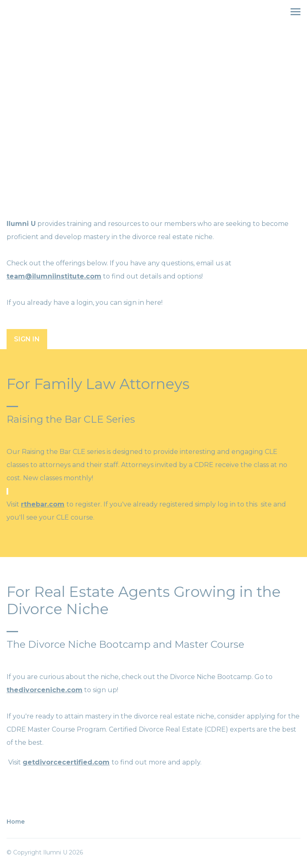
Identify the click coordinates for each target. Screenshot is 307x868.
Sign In (27, 339)
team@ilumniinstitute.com (54, 276)
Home (16, 822)
